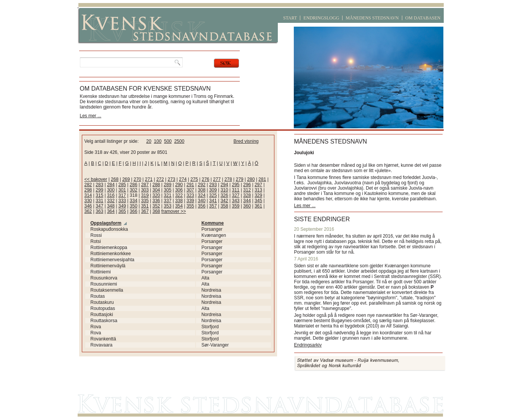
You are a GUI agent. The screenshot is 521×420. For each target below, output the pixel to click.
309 (213, 190)
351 (145, 206)
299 (99, 190)
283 (99, 185)
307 (190, 190)
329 (258, 195)
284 (111, 185)
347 (99, 206)
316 (111, 195)
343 (236, 201)
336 (156, 201)
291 (190, 185)
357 (213, 206)
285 (122, 185)
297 (258, 185)
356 (202, 206)
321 (167, 195)
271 (149, 179)
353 (167, 206)
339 (190, 201)
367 (145, 211)
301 (122, 190)
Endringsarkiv (308, 345)
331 (99, 201)
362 (88, 211)
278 (228, 179)
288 (156, 185)
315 (99, 195)
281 (262, 179)
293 (213, 185)
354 (179, 206)
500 (168, 141)
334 (134, 201)
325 (213, 195)
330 (88, 201)
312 (247, 190)
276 (206, 179)
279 (239, 179)
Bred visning (246, 141)
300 (111, 190)
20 (149, 141)
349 (122, 206)
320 (156, 195)
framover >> (174, 211)
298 (88, 190)
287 (145, 185)
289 (167, 185)
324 (202, 195)
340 (202, 201)
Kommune (213, 223)
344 (247, 201)
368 (156, 211)
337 (167, 201)
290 (179, 185)
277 (217, 179)
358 (224, 206)
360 (247, 206)
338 (179, 201)
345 (258, 201)
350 (134, 206)
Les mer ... (91, 116)
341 (213, 201)
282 (88, 185)
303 (145, 190)
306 (179, 190)
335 (145, 201)
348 (111, 206)
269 (126, 179)
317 (122, 195)
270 (137, 179)
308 (202, 190)
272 (160, 179)
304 (156, 190)
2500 (179, 141)
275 (194, 179)
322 (179, 195)
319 (145, 195)
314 (88, 195)
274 (183, 179)
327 (236, 195)
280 (251, 179)
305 (167, 190)
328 (247, 195)
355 (190, 206)
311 (236, 190)
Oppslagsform (106, 223)
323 (190, 195)
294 (224, 185)
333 (122, 201)
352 (156, 206)
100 (158, 141)
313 (258, 190)
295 (236, 185)
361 (258, 206)
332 (111, 201)
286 (134, 185)
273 (171, 179)
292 (202, 185)
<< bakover (96, 179)
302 (134, 190)
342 (224, 201)
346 (88, 206)
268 (115, 179)
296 (247, 185)
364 (111, 211)
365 (122, 211)
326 (224, 195)
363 (99, 211)
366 (134, 211)
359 (236, 206)
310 (224, 190)
